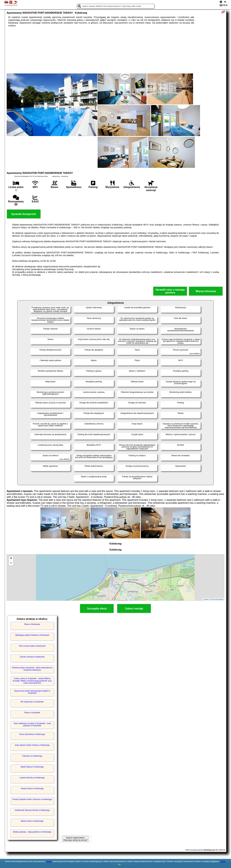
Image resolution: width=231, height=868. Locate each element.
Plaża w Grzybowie (32, 713)
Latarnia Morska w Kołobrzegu (32, 778)
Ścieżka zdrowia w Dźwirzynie (32, 657)
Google (49, 861)
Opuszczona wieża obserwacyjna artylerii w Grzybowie (32, 692)
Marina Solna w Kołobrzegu (32, 821)
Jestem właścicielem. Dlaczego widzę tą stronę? (75, 839)
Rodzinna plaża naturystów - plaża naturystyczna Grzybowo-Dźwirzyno (32, 669)
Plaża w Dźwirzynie (32, 624)
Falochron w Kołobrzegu (32, 756)
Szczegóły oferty (97, 609)
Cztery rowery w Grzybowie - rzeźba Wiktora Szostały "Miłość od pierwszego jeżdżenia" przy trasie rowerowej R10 (32, 681)
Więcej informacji (206, 291)
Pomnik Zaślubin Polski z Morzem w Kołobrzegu (32, 799)
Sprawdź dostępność (24, 214)
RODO (223, 861)
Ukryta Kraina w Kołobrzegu (32, 789)
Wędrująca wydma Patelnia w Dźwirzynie (32, 635)
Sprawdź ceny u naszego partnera (170, 291)
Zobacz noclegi (134, 609)
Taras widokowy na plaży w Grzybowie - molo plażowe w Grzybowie (32, 725)
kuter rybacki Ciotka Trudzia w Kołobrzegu (32, 745)
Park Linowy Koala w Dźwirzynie (32, 646)
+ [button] (11, 559)
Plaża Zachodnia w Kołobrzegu (32, 734)
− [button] (11, 563)
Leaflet (206, 599)
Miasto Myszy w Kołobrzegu (32, 767)
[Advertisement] (115, 50)
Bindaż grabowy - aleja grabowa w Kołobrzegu (32, 832)
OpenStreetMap (218, 599)
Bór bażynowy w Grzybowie (32, 702)
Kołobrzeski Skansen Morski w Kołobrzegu (32, 810)
